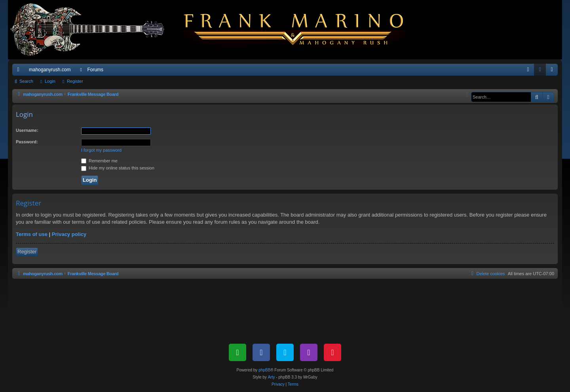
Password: (27, 142)
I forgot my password (101, 150)
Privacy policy (69, 234)
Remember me (99, 161)
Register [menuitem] (554, 71)
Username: (27, 130)
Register (75, 81)
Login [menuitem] (542, 71)
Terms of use (32, 234)
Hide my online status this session (118, 168)
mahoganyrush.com (50, 70)
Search (26, 81)
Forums (95, 70)
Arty (272, 377)
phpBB (264, 370)
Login (50, 81)
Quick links (20, 71)
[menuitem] (528, 70)
